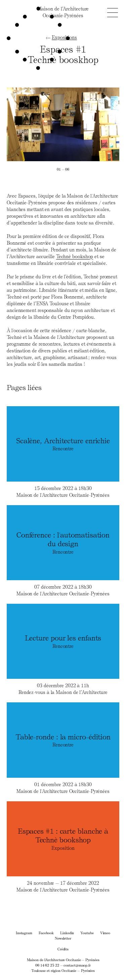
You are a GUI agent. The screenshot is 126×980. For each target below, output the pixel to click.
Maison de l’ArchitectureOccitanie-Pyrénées (63, 12)
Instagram (24, 933)
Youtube (87, 933)
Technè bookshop (75, 256)
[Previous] (35, 125)
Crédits (63, 949)
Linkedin (67, 933)
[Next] (91, 125)
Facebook (46, 933)
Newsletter (63, 938)
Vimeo (105, 933)
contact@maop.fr (77, 965)
